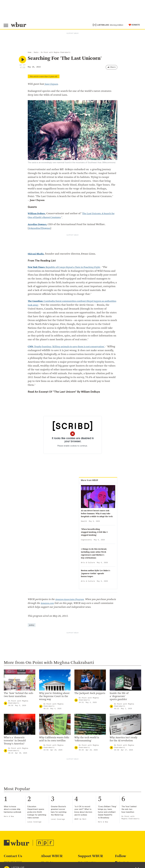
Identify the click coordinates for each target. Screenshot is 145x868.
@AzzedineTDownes (40, 229)
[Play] (5, 704)
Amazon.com (57, 604)
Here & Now (9, 817)
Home (30, 54)
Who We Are (47, 863)
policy (32, 626)
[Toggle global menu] (6, 26)
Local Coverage (34, 823)
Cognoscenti (86, 541)
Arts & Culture (88, 564)
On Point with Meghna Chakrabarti (56, 54)
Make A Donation (87, 863)
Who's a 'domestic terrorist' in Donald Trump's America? (15, 742)
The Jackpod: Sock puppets (90, 694)
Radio (36, 54)
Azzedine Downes (38, 226)
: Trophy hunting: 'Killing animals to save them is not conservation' (69, 348)
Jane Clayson (52, 85)
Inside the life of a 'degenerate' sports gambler (119, 697)
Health (84, 522)
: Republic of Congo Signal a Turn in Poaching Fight (66, 268)
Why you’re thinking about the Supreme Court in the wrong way (54, 697)
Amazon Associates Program (70, 600)
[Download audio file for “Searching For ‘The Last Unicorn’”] (21, 66)
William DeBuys (37, 215)
